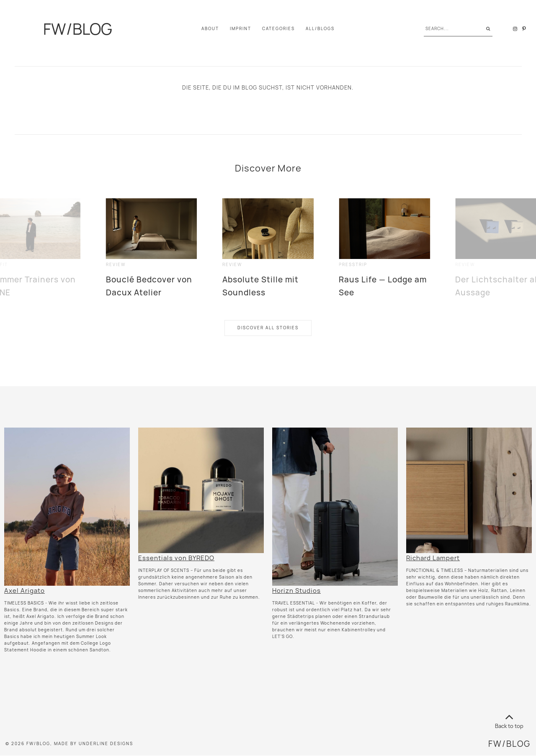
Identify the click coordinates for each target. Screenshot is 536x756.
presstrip (353, 265)
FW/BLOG (78, 29)
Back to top (509, 720)
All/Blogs (320, 29)
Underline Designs (106, 744)
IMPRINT (241, 29)
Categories (278, 29)
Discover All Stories (268, 328)
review (116, 265)
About (210, 29)
